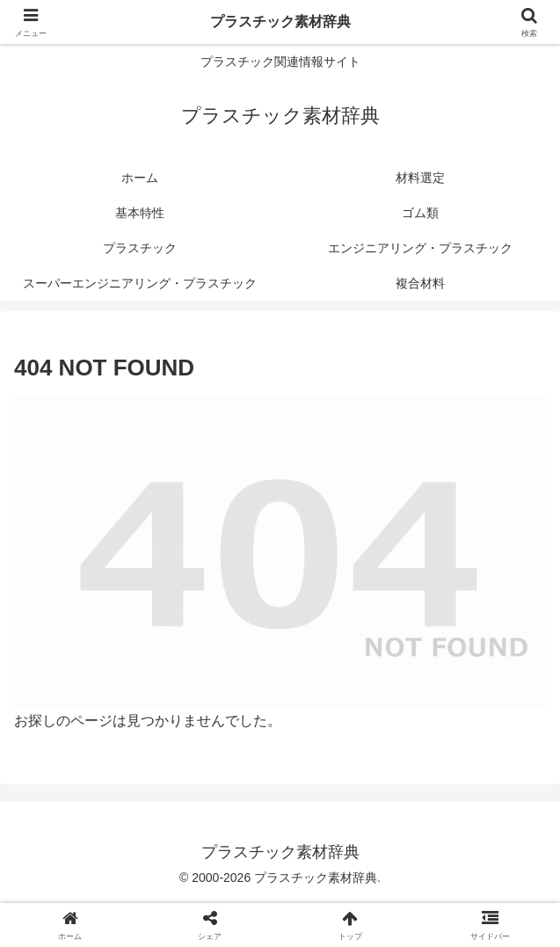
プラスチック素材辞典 (280, 22)
